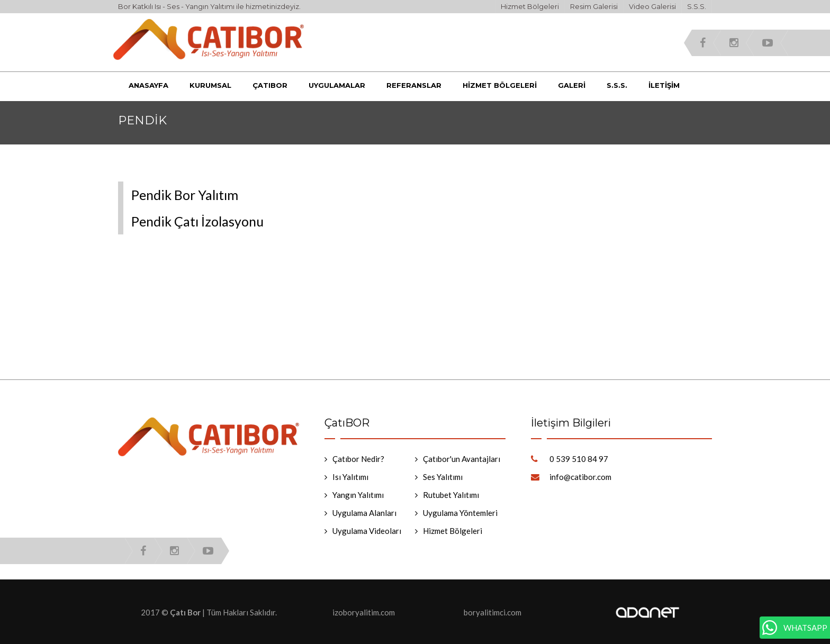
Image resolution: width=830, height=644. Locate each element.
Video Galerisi (652, 6)
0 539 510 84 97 (579, 459)
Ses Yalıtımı (443, 477)
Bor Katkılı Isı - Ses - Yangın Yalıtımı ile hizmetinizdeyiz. (209, 6)
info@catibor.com (580, 477)
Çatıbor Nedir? (358, 459)
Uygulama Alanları (364, 513)
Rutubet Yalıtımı (451, 495)
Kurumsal (210, 85)
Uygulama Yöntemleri (460, 513)
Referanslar (414, 85)
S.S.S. (697, 6)
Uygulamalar (337, 85)
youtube (768, 43)
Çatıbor (270, 85)
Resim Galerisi (594, 6)
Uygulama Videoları (367, 531)
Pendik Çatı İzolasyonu (197, 221)
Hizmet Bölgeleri (530, 6)
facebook (703, 43)
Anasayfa (148, 85)
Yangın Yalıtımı (358, 495)
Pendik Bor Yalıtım (185, 195)
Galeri (572, 85)
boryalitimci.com (493, 612)
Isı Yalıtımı (350, 477)
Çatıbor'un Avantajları (462, 459)
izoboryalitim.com (364, 612)
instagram (734, 43)
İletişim (664, 85)
